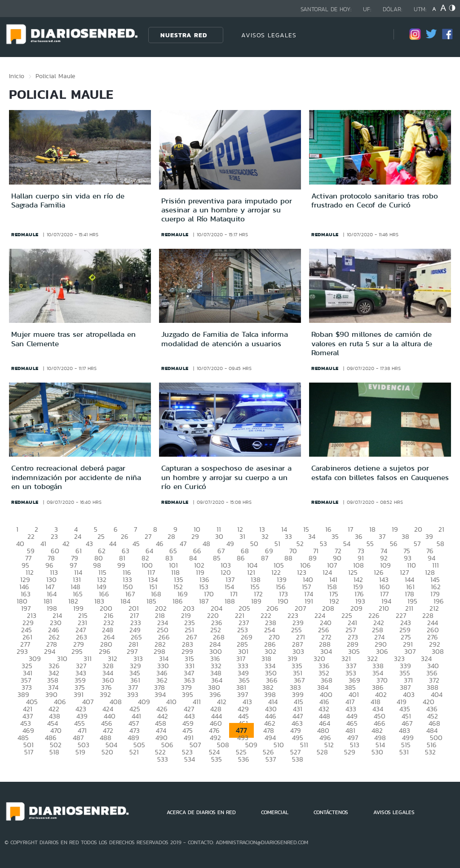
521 (134, 752)
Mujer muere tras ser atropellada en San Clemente (73, 339)
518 (54, 752)
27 (148, 536)
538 (298, 759)
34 (312, 536)
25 (101, 536)
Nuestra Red (184, 35)
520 (107, 752)
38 (405, 536)
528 (322, 752)
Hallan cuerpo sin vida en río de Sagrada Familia (68, 200)
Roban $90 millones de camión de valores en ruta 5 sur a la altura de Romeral (372, 343)
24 (78, 536)
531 (404, 752)
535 (217, 759)
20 (418, 529)
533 (163, 759)
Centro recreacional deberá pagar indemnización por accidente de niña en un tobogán (76, 477)
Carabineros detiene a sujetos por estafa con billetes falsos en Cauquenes (380, 472)
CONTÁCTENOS (331, 812)
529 (350, 752)
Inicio (17, 76)
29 (195, 536)
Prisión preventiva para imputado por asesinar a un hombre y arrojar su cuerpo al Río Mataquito (227, 210)
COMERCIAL (275, 812)
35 (335, 536)
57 (417, 544)
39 (429, 536)
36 (359, 536)
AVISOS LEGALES (269, 35)
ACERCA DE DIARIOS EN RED (201, 812)
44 (113, 544)
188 (230, 601)
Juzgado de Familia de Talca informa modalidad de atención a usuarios (225, 339)
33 (288, 536)
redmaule (25, 234)
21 (441, 529)
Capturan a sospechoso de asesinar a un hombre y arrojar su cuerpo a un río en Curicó (226, 477)
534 (190, 759)
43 (89, 544)
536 (244, 759)
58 (440, 544)
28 (171, 536)
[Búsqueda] (373, 35)
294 (50, 651)
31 (242, 536)
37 (382, 536)
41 (43, 544)
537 (271, 759)
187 (204, 601)
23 (54, 536)
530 (377, 752)
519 (80, 752)
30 (219, 536)
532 (430, 752)
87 (265, 558)
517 (29, 752)
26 (125, 536)
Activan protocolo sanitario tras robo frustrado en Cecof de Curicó (375, 200)
